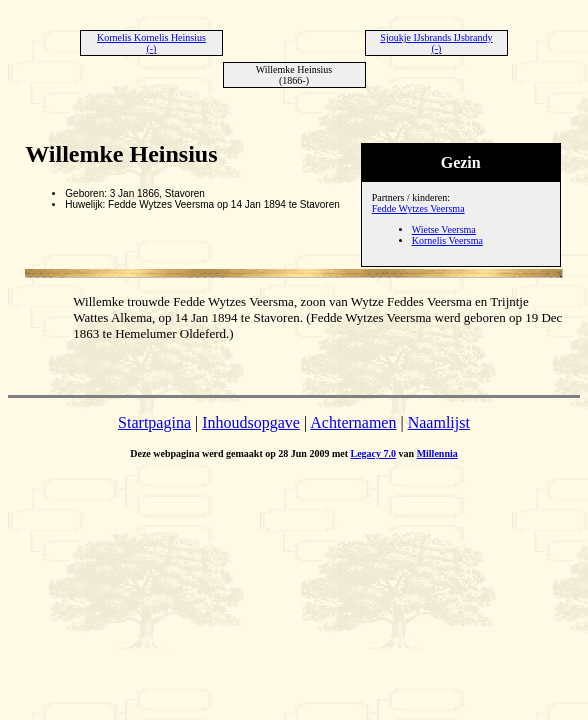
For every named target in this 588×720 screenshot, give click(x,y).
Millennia (437, 453)
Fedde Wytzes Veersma (418, 208)
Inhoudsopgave (251, 422)
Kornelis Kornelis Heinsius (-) (151, 43)
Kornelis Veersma (447, 240)
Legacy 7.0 (374, 453)
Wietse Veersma (444, 229)
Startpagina (154, 422)
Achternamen (353, 422)
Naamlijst (439, 422)
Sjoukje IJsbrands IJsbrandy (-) (436, 43)
